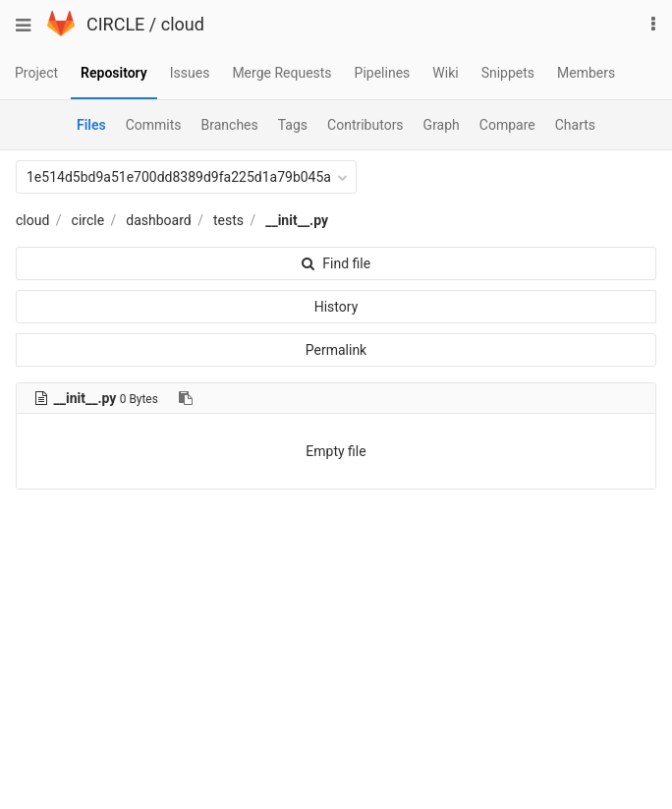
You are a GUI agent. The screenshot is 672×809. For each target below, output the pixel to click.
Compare (507, 125)
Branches (230, 125)
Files (91, 125)
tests (228, 220)
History (336, 307)
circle (88, 220)
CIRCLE (115, 24)
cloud (183, 24)
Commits (154, 125)
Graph (442, 125)
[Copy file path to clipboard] (186, 398)
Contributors (365, 125)
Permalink (336, 350)
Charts (575, 125)
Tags (293, 125)
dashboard (158, 220)
